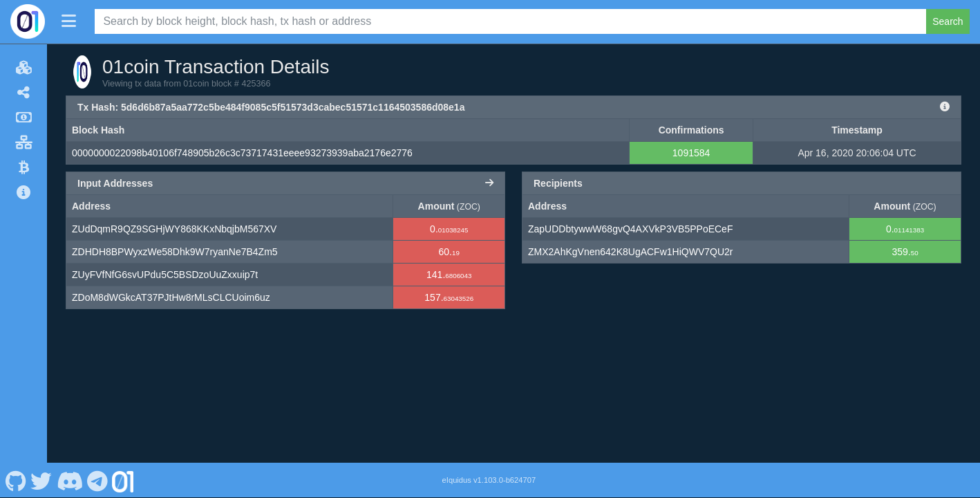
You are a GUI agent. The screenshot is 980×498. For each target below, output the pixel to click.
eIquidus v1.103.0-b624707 (489, 480)
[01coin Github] (16, 480)
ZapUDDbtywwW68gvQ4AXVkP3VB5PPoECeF (630, 229)
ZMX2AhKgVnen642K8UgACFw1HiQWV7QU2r (630, 252)
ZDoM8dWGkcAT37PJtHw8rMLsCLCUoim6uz (171, 297)
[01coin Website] (123, 480)
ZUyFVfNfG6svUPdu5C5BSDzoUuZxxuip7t (165, 275)
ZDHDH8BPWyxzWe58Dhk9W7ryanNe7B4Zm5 (175, 252)
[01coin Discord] (69, 480)
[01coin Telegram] (98, 480)
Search (948, 21)
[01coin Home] (28, 21)
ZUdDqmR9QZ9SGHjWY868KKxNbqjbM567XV (174, 229)
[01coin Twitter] (41, 480)
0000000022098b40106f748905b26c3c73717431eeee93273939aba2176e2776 (242, 153)
